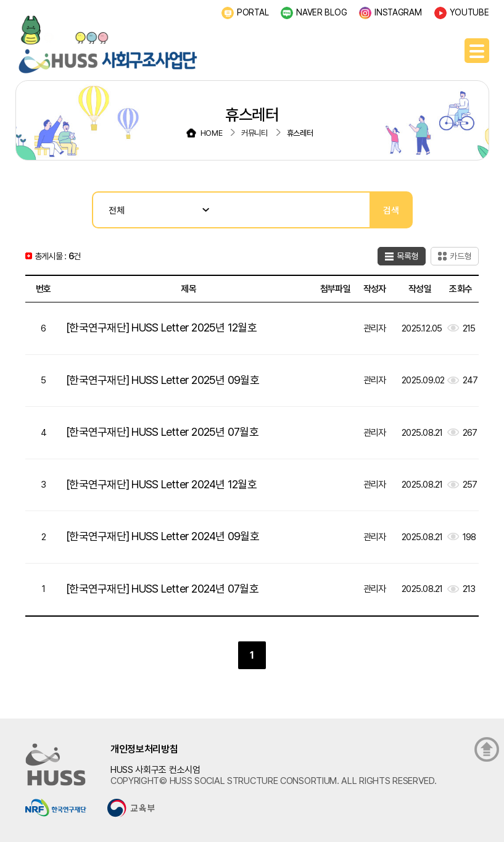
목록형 (408, 256)
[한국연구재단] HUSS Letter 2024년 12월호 (161, 484)
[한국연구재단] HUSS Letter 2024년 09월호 (163, 536)
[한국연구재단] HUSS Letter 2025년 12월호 (161, 327)
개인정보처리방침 (144, 749)
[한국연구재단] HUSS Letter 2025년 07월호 (162, 432)
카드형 (461, 256)
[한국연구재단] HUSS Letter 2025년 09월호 (163, 380)
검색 (391, 210)
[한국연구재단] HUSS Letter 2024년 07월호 (162, 589)
